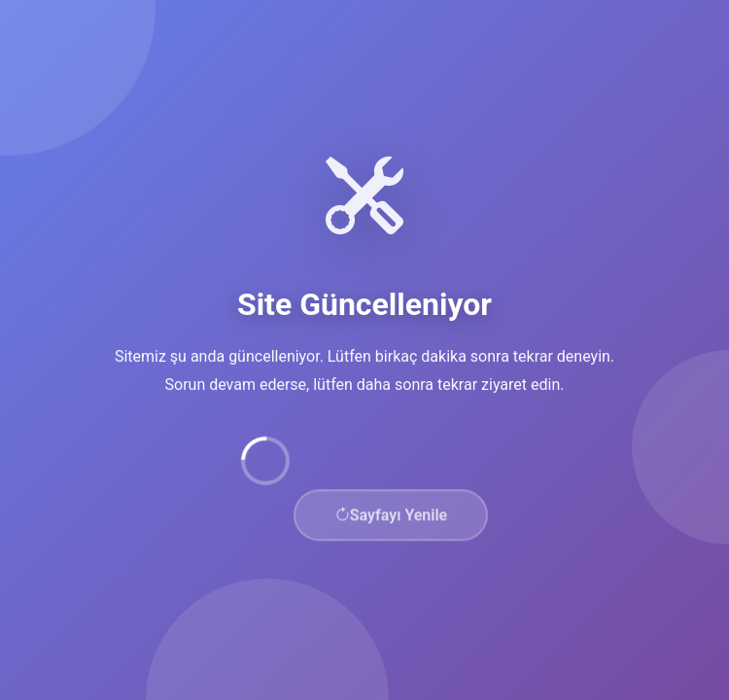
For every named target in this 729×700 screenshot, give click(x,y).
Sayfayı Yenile (391, 519)
